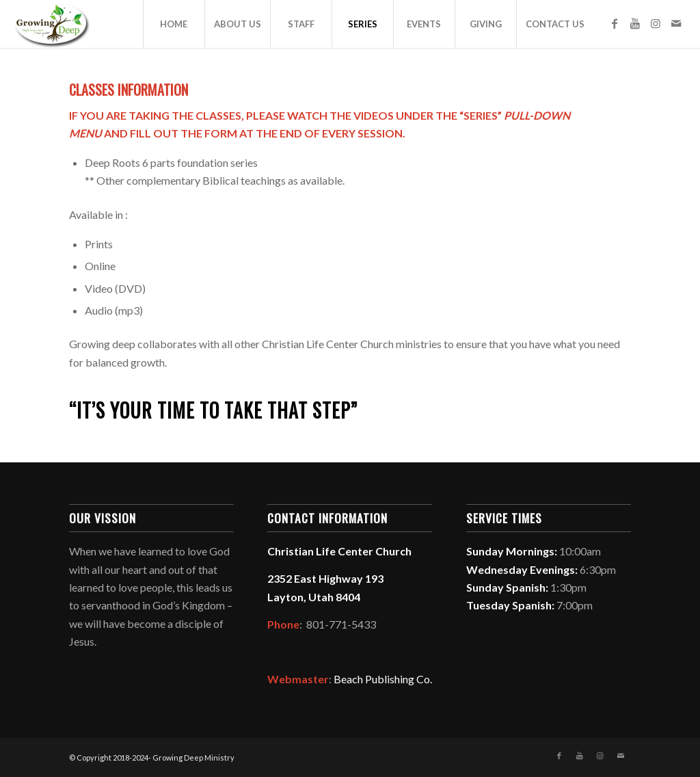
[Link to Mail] (676, 23)
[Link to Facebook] (615, 23)
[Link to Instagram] (656, 23)
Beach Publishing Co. (383, 679)
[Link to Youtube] (635, 23)
